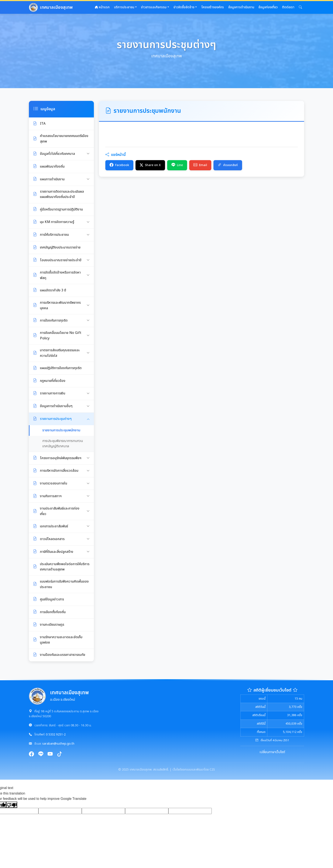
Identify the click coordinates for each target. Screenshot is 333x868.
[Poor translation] (12, 805)
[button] (300, 7)
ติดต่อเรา (288, 7)
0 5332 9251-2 (56, 735)
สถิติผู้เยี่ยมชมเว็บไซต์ (272, 690)
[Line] (41, 754)
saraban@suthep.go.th (58, 744)
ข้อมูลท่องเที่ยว (268, 7)
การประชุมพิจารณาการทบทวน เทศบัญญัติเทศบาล (63, 444)
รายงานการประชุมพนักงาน (61, 430)
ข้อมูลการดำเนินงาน (241, 7)
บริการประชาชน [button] (124, 7)
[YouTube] (50, 754)
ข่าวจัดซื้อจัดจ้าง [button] (184, 7)
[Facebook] (31, 754)
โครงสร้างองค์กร (213, 7)
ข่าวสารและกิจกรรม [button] (154, 7)
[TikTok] (59, 754)
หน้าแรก (102, 7)
